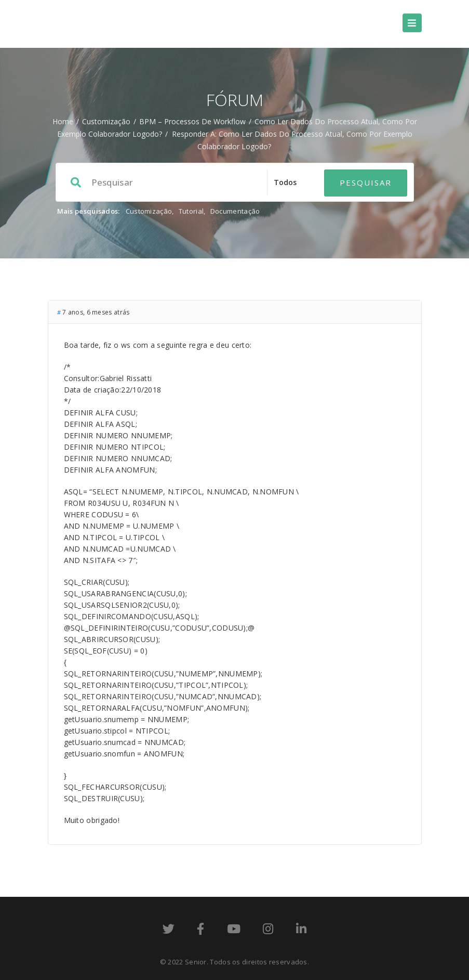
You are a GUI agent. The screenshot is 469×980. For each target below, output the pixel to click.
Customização (106, 121)
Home (63, 121)
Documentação (235, 211)
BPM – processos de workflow (192, 121)
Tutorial (191, 211)
